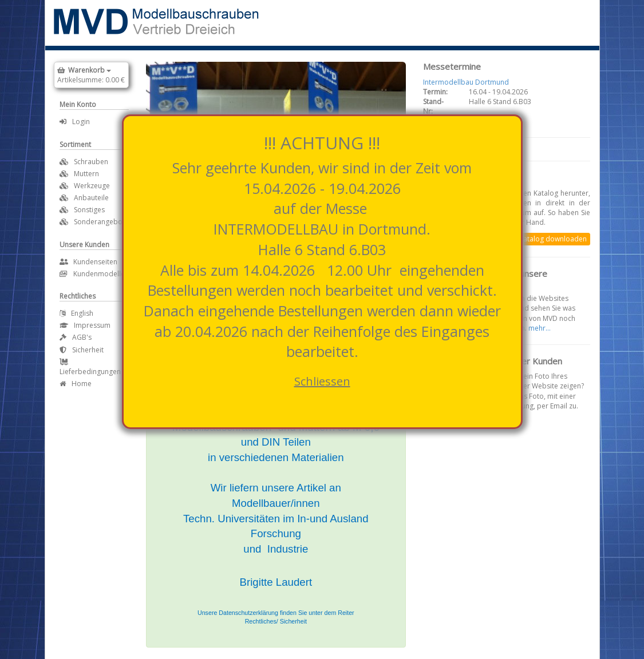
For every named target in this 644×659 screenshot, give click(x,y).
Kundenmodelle (92, 274)
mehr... (540, 328)
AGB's (76, 337)
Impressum (85, 325)
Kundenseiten (88, 262)
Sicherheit (82, 350)
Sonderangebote (101, 222)
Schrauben (91, 162)
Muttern (86, 174)
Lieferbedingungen (90, 368)
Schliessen (322, 381)
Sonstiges (89, 210)
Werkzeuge (92, 186)
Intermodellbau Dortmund (466, 82)
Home (76, 384)
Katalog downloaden (553, 239)
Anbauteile (91, 198)
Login (75, 122)
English (76, 313)
